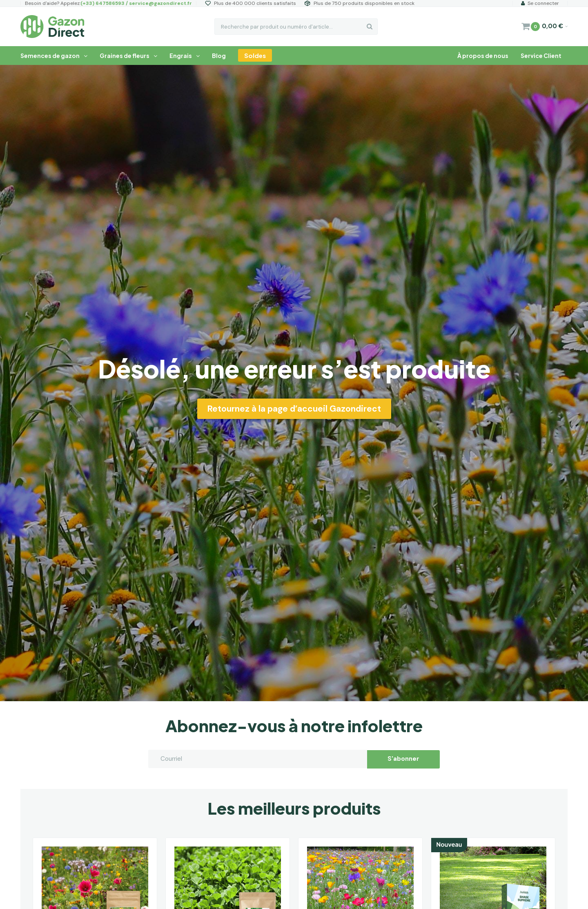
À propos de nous (483, 56)
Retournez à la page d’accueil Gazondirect (294, 409)
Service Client (541, 56)
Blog (219, 56)
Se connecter (540, 3)
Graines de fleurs (128, 56)
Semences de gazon (54, 56)
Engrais (185, 56)
